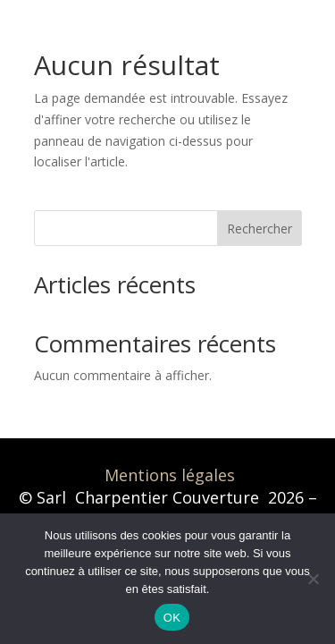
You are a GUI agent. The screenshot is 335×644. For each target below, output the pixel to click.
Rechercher (260, 229)
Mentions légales (170, 475)
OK (172, 618)
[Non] (313, 579)
